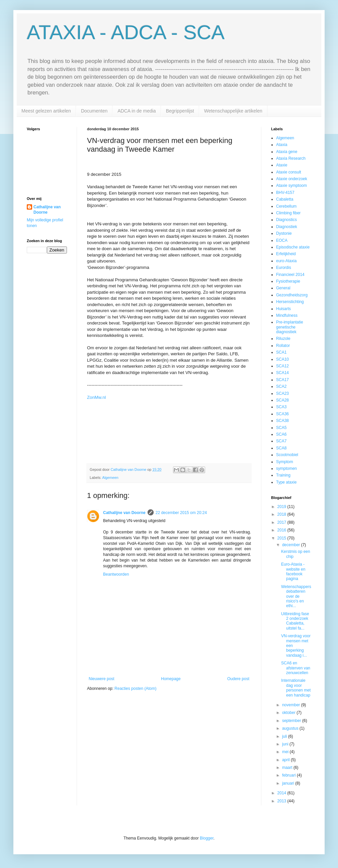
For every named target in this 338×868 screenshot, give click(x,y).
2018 (282, 514)
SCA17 (282, 380)
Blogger (207, 838)
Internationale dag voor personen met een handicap (296, 688)
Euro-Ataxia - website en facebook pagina (293, 571)
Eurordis (284, 268)
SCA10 (282, 359)
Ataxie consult (289, 172)
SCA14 (282, 373)
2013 (282, 801)
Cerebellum (286, 206)
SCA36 (282, 414)
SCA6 (281, 434)
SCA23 (282, 393)
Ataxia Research (291, 158)
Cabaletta (285, 199)
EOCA (282, 240)
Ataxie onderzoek (292, 179)
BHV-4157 (285, 193)
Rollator (283, 346)
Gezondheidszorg (292, 295)
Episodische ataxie (293, 247)
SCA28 (282, 400)
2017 (282, 522)
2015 (282, 538)
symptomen (286, 468)
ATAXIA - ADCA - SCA (126, 32)
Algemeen (110, 478)
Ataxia (282, 145)
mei (286, 752)
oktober (289, 713)
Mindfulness (287, 315)
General (283, 288)
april (286, 760)
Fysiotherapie (288, 281)
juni (286, 744)
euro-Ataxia (286, 261)
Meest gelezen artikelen (46, 111)
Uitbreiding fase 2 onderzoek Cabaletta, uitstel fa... (295, 621)
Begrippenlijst (180, 111)
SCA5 (281, 428)
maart (288, 768)
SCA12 (282, 366)
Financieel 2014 (290, 275)
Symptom (285, 462)
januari (289, 783)
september (292, 721)
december (292, 545)
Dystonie (284, 233)
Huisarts (283, 309)
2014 (282, 793)
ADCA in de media (137, 111)
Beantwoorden (116, 574)
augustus (291, 728)
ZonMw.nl (96, 397)
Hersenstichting (290, 302)
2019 (282, 507)
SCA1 (281, 352)
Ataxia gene (287, 152)
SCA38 (282, 421)
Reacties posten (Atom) (135, 689)
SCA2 (281, 386)
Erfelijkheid (286, 254)
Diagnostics (286, 220)
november (292, 705)
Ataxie (282, 165)
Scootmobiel (287, 455)
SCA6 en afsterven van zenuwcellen (296, 668)
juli (285, 736)
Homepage (171, 679)
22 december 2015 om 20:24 (181, 513)
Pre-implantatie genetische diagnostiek (290, 327)
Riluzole (283, 339)
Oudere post (238, 679)
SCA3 (281, 407)
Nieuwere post (102, 679)
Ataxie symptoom (291, 186)
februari (289, 775)
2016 (282, 530)
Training (283, 475)
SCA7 (281, 441)
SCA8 (281, 448)
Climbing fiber (288, 213)
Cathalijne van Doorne (124, 513)
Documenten (94, 111)
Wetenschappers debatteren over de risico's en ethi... (296, 596)
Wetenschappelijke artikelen (233, 111)
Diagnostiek (287, 227)
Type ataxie (286, 482)
